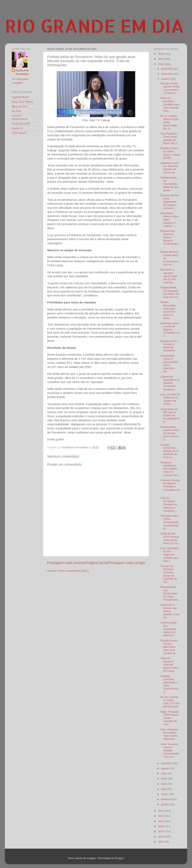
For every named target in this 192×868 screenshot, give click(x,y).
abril (164, 789)
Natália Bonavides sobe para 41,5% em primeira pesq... (168, 310)
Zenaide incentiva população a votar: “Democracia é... (169, 684)
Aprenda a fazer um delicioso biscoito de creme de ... (170, 168)
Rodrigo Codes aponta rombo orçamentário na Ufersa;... (170, 88)
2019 (161, 831)
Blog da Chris (20, 106)
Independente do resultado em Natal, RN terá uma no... (170, 292)
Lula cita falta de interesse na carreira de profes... (170, 399)
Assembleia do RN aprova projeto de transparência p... (170, 415)
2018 (161, 837)
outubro (166, 79)
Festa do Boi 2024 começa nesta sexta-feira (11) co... (170, 538)
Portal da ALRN (21, 124)
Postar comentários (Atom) (73, 571)
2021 (161, 821)
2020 (161, 826)
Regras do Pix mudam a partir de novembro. (169, 346)
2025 (161, 59)
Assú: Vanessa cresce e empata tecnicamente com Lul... (170, 751)
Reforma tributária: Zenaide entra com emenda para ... (170, 104)
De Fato (16, 111)
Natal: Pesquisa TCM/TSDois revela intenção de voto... (170, 718)
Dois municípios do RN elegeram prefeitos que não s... (170, 555)
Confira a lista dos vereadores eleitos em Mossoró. (169, 629)
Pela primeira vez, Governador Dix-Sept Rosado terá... (170, 593)
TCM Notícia (19, 133)
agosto (165, 768)
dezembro (167, 69)
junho (165, 779)
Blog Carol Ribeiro (23, 102)
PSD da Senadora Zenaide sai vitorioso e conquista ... (169, 504)
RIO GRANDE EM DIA (94, 26)
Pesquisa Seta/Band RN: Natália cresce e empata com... (170, 469)
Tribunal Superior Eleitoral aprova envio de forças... (169, 665)
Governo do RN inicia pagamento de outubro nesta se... (170, 202)
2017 (161, 842)
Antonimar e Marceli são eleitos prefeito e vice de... (170, 611)
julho (164, 773)
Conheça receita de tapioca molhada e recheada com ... (170, 487)
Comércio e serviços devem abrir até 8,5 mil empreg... (169, 276)
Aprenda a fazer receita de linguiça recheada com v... (170, 330)
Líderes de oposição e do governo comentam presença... (170, 383)
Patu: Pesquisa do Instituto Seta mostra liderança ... (169, 734)
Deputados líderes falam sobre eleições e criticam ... (169, 220)
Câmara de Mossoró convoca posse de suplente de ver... (169, 574)
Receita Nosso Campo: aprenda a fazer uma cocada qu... (169, 647)
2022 (161, 816)
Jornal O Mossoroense (20, 117)
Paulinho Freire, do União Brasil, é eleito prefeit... (170, 153)
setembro (167, 763)
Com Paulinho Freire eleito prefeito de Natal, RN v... (170, 138)
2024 (161, 64)
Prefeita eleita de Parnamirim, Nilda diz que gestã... (170, 184)
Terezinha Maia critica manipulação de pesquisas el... (170, 522)
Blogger (119, 858)
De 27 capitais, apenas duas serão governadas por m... (169, 122)
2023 (161, 811)
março (165, 794)
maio (164, 784)
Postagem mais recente (66, 563)
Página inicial (97, 563)
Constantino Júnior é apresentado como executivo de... (169, 364)
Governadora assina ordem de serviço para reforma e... (170, 433)
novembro (167, 74)
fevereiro (167, 799)
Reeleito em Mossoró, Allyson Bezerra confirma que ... (170, 239)
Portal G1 (17, 128)
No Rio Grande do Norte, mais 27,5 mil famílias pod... (170, 702)
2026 (161, 54)
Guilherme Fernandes (22, 72)
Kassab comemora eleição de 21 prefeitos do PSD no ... (170, 451)
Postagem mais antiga (127, 563)
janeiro (165, 804)
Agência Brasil (20, 97)
